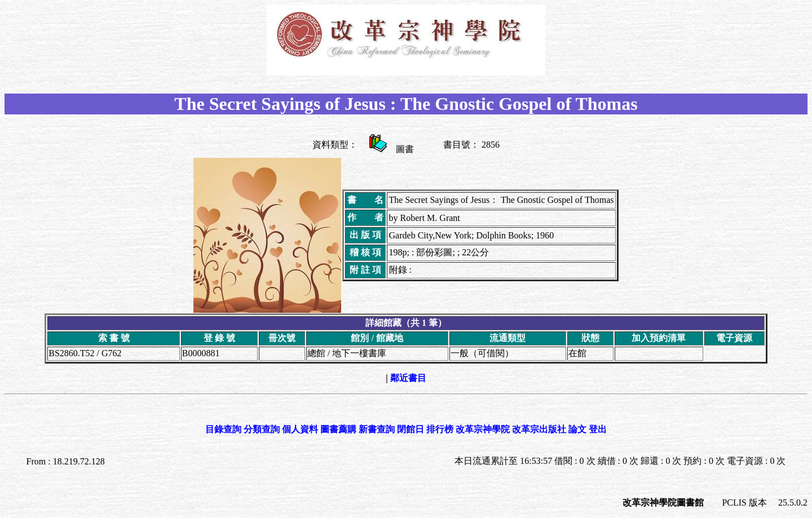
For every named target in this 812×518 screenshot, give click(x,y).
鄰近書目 (408, 378)
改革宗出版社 (539, 429)
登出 (598, 429)
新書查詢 (377, 429)
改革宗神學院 (483, 429)
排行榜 (440, 429)
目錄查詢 (223, 429)
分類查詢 (262, 429)
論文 (577, 429)
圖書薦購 (338, 429)
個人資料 (300, 429)
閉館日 (411, 429)
